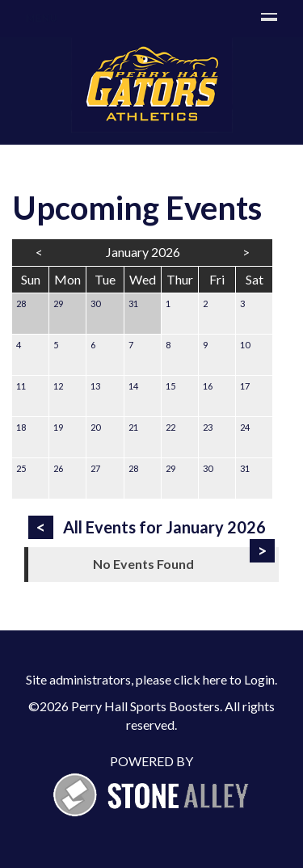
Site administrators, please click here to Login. (151, 679)
